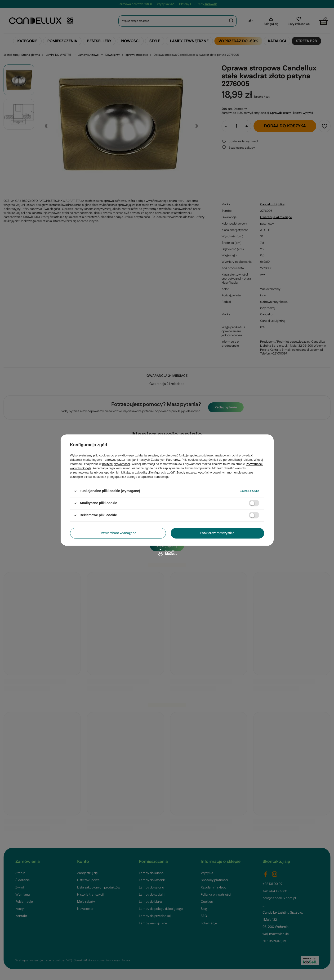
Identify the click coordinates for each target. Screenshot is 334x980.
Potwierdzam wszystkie (217, 533)
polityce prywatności (116, 464)
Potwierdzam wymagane (118, 533)
